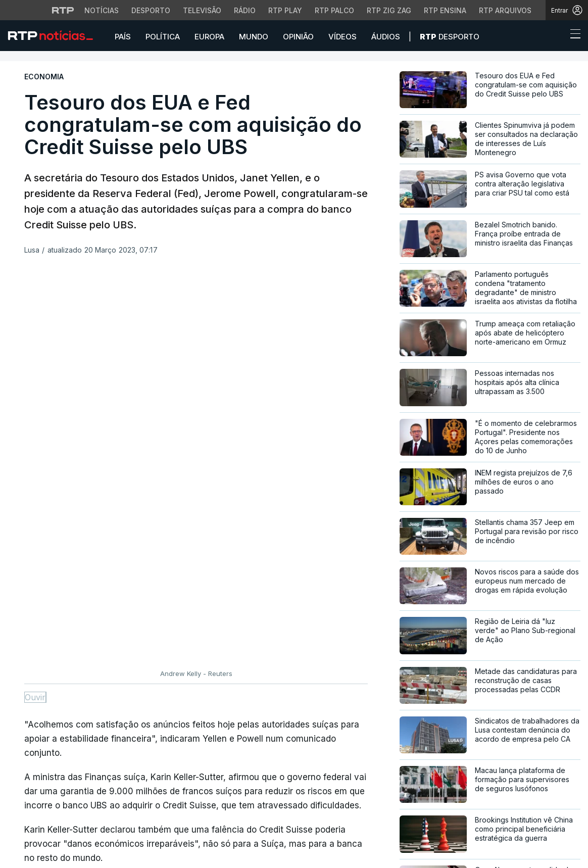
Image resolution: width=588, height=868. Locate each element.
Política (163, 37)
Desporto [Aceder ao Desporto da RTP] (151, 10)
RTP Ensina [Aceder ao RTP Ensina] (445, 10)
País (123, 37)
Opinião (298, 37)
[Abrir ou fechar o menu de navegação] (572, 35)
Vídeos (342, 37)
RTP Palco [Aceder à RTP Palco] (334, 10)
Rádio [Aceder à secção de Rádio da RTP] (245, 10)
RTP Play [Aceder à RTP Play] (285, 10)
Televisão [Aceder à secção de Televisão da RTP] (202, 10)
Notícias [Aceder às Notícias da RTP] (102, 10)
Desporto (450, 37)
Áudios (386, 37)
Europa (209, 37)
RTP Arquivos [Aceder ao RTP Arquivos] (505, 10)
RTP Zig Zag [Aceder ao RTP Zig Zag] (389, 10)
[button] (557, 36)
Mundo (254, 37)
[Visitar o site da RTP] (63, 10)
